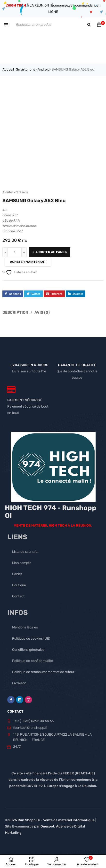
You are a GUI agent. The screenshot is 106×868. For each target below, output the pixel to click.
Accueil (8, 69)
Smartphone (26, 69)
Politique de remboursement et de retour (43, 672)
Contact (18, 596)
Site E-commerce (19, 826)
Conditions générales (28, 650)
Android (44, 69)
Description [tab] (15, 312)
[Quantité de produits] (15, 252)
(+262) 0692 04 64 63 (37, 721)
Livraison (19, 683)
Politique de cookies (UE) (31, 639)
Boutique (19, 585)
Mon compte (22, 563)
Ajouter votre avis (15, 192)
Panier (17, 574)
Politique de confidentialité (33, 661)
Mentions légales (25, 627)
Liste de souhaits (25, 552)
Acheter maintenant (28, 262)
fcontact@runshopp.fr (30, 728)
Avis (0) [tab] (42, 312)
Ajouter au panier (51, 252)
